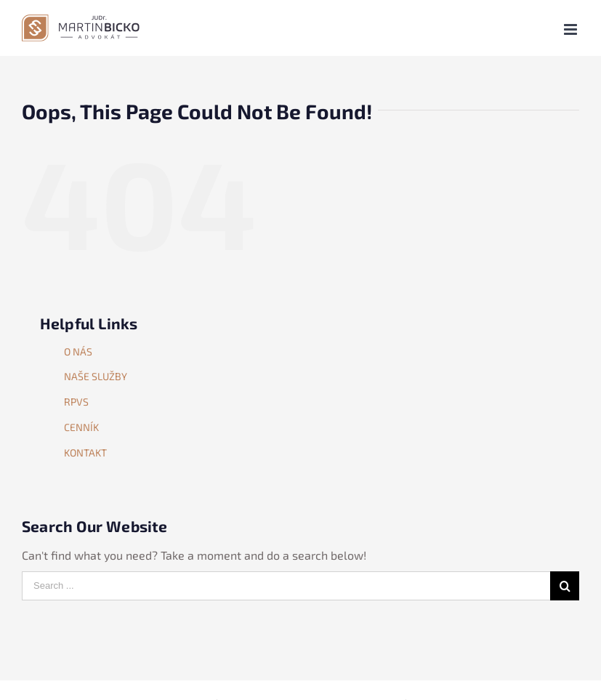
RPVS (76, 402)
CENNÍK (81, 427)
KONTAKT (85, 452)
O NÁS (78, 351)
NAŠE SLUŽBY (96, 376)
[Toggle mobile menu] (572, 29)
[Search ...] (286, 586)
